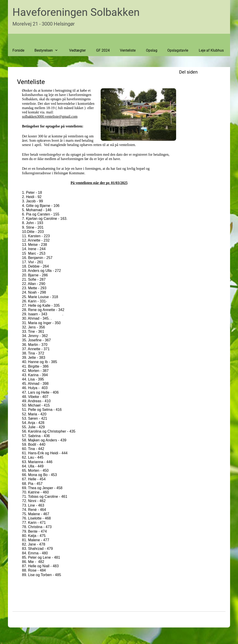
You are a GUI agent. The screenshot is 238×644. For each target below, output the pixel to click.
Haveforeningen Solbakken (76, 12)
